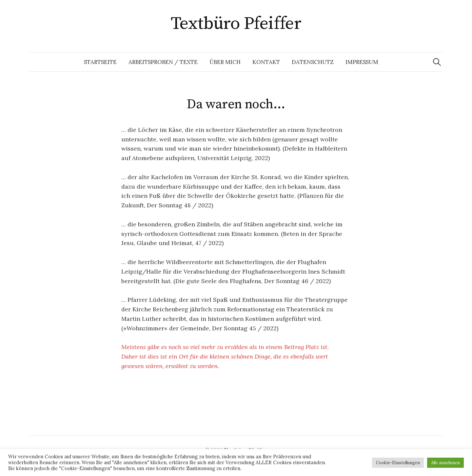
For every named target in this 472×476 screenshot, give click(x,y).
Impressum (362, 62)
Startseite (100, 62)
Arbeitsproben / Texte (163, 62)
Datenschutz (313, 62)
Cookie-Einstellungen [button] (398, 463)
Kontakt (266, 62)
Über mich (225, 62)
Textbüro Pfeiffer (236, 24)
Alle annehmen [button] (445, 463)
